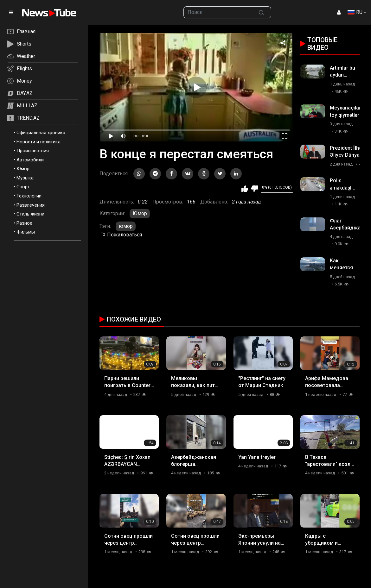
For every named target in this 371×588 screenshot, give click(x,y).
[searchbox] (218, 12)
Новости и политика (38, 142)
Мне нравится (245, 189)
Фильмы (26, 232)
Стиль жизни (30, 214)
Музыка (25, 178)
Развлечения (31, 205)
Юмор (23, 169)
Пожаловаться (121, 235)
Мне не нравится (255, 189)
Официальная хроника (41, 133)
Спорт (23, 187)
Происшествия (33, 151)
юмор (126, 226)
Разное (24, 223)
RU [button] (355, 12)
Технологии (29, 196)
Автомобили (30, 160)
